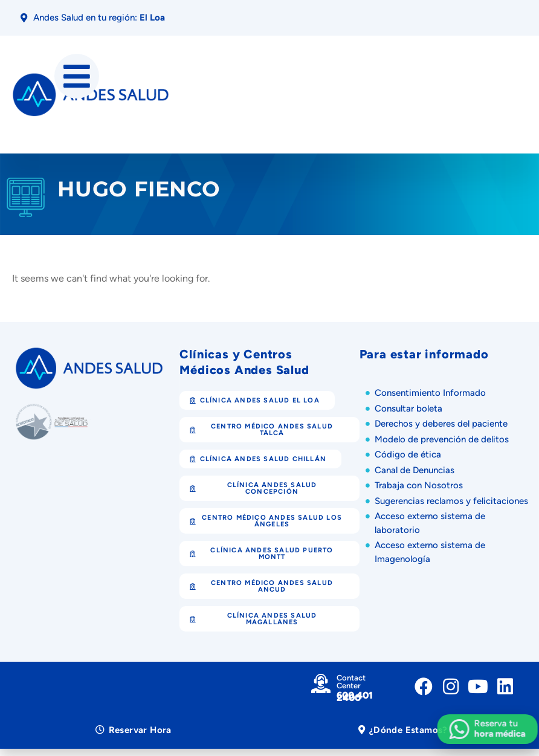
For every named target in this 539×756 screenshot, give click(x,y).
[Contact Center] (321, 683)
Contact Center (351, 682)
